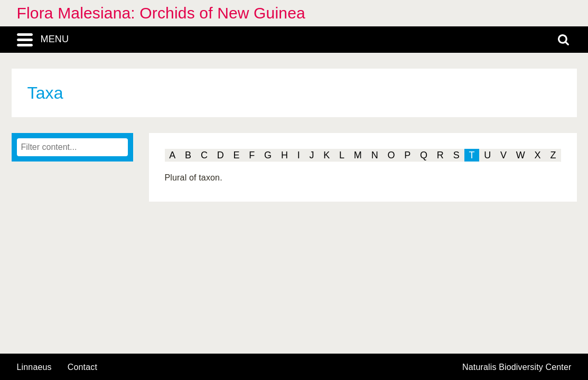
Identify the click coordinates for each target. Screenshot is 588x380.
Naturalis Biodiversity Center (517, 367)
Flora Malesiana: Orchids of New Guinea (161, 13)
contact (82, 367)
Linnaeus (34, 367)
